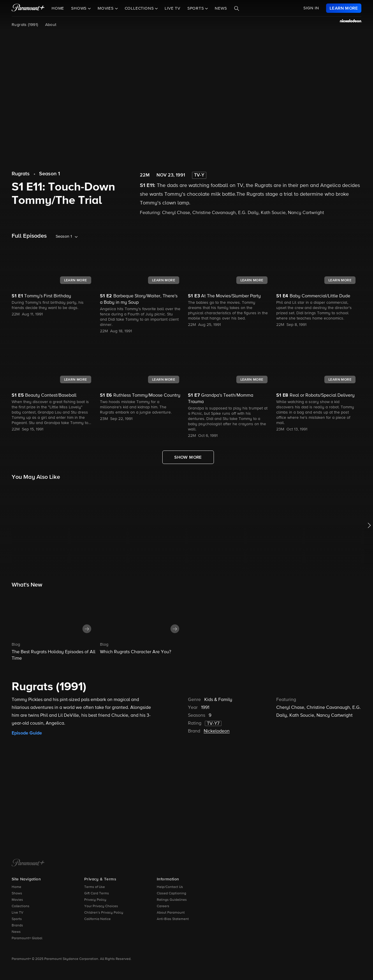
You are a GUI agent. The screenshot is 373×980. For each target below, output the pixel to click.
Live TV (173, 8)
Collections (21, 906)
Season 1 (50, 174)
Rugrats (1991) (25, 25)
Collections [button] (140, 8)
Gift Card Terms (97, 894)
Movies (17, 900)
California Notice (97, 919)
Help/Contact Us (170, 887)
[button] (54, 627)
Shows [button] (80, 8)
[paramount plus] (28, 8)
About (51, 25)
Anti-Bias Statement (173, 919)
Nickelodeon (217, 731)
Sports (17, 919)
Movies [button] (106, 8)
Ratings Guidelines (172, 900)
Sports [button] (196, 8)
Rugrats (21, 174)
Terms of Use (95, 887)
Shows (17, 894)
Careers (163, 906)
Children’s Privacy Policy (104, 913)
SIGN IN (311, 8)
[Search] (237, 8)
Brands (17, 926)
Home (58, 8)
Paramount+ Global (27, 938)
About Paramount (171, 913)
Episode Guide (27, 733)
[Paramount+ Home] (28, 863)
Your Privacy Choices (101, 906)
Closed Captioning (171, 894)
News (221, 8)
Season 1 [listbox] (64, 236)
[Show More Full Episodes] (188, 457)
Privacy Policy (95, 900)
